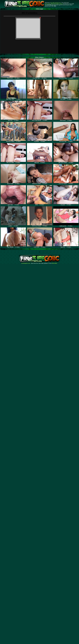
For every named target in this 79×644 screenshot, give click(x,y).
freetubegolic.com (26, 263)
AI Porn (61, 4)
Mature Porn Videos (55, 4)
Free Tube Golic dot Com (55, 3)
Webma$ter (55, 263)
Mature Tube (48, 4)
